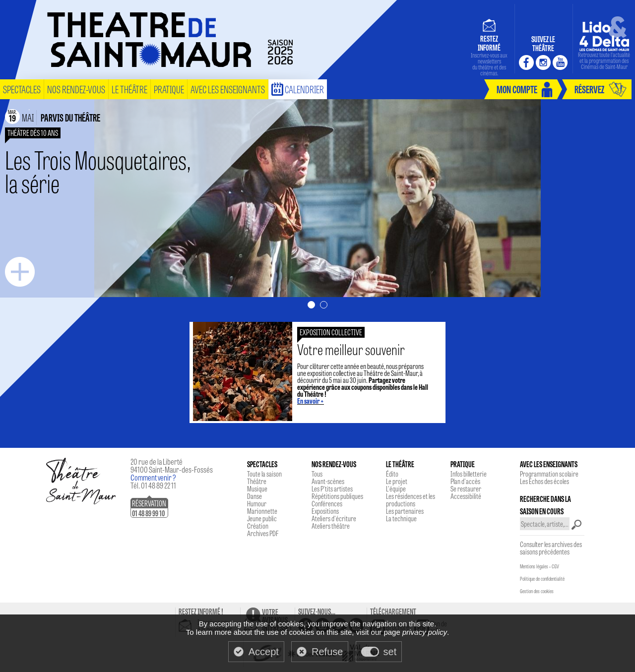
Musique (257, 489)
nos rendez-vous (76, 89)
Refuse (327, 652)
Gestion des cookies (537, 591)
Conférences (327, 503)
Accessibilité (466, 496)
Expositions (325, 511)
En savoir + (311, 401)
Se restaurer (466, 489)
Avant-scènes (328, 481)
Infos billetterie (469, 474)
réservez (589, 89)
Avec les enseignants (228, 89)
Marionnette (262, 511)
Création (258, 526)
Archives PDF (263, 533)
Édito (392, 474)
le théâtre (129, 89)
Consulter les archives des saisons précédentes (551, 548)
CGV (555, 566)
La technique (401, 518)
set (390, 652)
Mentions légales (534, 566)
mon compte (517, 89)
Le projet (397, 481)
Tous (317, 474)
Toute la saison (264, 474)
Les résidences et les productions (411, 500)
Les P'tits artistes (332, 489)
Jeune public (262, 518)
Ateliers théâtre (331, 526)
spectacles (22, 89)
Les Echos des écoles (544, 481)
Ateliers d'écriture (334, 518)
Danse (254, 496)
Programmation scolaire (549, 474)
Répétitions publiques (337, 496)
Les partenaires (405, 511)
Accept (264, 652)
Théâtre (257, 481)
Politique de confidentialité (542, 579)
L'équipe (396, 489)
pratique (169, 89)
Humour (257, 503)
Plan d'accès (465, 481)
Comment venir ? (153, 477)
